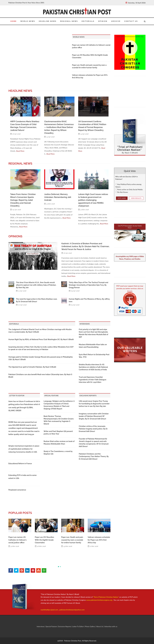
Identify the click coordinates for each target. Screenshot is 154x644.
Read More (20, 151)
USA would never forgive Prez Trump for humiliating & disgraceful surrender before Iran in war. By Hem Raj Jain (94, 404)
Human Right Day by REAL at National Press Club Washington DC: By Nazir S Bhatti (41, 339)
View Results (136, 198)
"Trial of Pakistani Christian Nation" (106, 597)
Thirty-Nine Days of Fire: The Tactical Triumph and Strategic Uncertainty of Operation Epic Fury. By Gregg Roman (88, 285)
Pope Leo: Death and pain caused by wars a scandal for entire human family (72, 540)
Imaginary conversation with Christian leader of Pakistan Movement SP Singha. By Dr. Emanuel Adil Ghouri (94, 416)
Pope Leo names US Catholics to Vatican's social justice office (17, 540)
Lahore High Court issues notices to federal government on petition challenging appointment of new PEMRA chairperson (93, 200)
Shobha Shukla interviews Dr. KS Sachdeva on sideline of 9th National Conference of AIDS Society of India (93, 367)
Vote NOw (122, 198)
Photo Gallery (90, 626)
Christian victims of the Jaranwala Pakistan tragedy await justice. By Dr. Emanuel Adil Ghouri (93, 429)
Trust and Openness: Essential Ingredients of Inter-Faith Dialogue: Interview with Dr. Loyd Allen (93, 380)
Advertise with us (111, 626)
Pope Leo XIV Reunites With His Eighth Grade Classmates (45, 540)
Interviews (41, 626)
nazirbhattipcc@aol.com (50, 610)
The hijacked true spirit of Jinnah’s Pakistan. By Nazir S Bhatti (32, 367)
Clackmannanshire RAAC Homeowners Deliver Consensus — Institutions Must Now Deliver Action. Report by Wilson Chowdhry (59, 127)
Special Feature (52, 626)
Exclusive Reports (65, 626)
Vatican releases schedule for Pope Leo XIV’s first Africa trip (99, 540)
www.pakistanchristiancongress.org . (99, 600)
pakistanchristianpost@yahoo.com (72, 610)
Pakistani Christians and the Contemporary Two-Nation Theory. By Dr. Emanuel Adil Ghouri (94, 456)
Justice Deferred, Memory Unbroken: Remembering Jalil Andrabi (58, 197)
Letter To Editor (78, 626)
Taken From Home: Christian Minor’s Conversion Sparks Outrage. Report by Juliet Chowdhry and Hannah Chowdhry (23, 200)
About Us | (100, 626)
